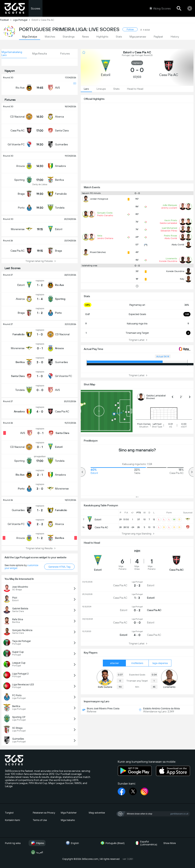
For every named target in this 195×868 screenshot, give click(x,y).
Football (6, 20)
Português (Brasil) (112, 843)
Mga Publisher (69, 813)
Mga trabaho (68, 820)
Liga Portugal (22, 20)
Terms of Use (40, 820)
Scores (36, 8)
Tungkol (9, 813)
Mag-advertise (97, 813)
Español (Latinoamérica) (146, 843)
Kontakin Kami (12, 820)
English (72, 843)
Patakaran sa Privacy (44, 813)
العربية (37, 852)
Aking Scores (160, 8)
